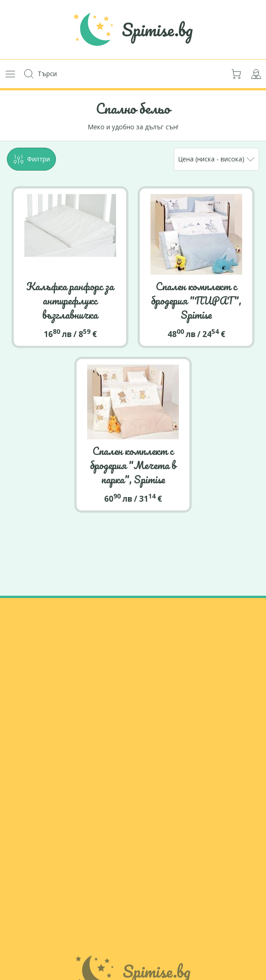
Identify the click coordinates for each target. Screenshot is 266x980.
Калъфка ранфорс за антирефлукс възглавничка (70, 300)
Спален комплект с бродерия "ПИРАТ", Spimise (196, 300)
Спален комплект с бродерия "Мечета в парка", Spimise (133, 465)
